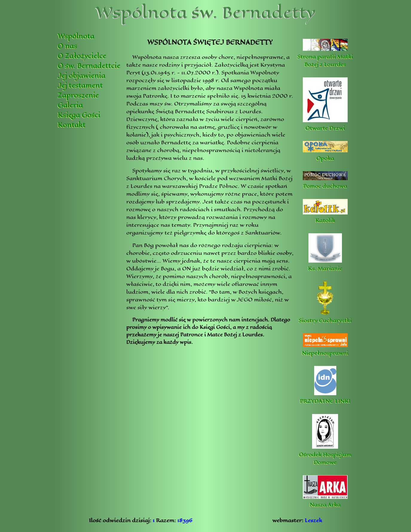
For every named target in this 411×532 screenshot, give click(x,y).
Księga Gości (79, 115)
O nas (67, 46)
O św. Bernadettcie (89, 66)
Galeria (70, 105)
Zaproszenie (78, 95)
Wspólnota (76, 36)
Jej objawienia (82, 76)
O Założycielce (82, 56)
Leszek (314, 520)
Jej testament (80, 86)
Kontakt (72, 125)
